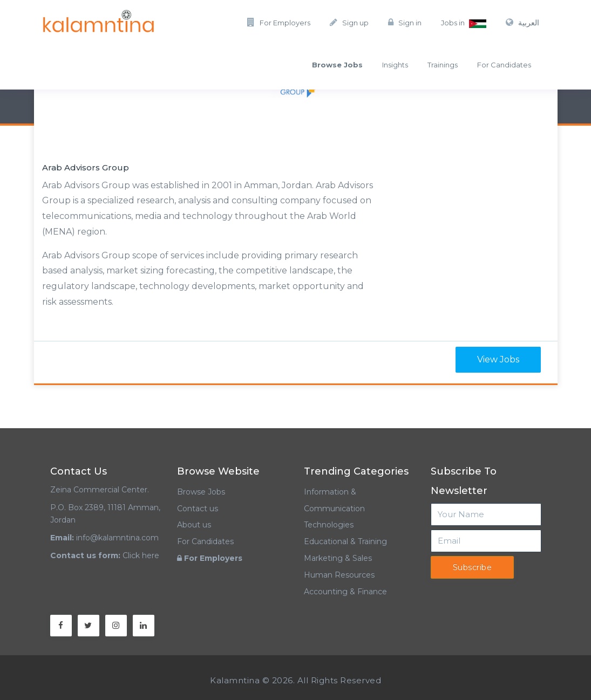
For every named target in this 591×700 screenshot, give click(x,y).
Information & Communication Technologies (334, 509)
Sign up (349, 22)
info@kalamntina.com (117, 538)
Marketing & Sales (338, 558)
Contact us (198, 509)
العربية (522, 23)
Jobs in (464, 23)
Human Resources (339, 575)
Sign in (405, 22)
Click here (141, 555)
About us (194, 525)
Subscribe (473, 567)
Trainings (443, 65)
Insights (395, 65)
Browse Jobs (201, 492)
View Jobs (498, 359)
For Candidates (504, 65)
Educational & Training (345, 541)
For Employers (279, 22)
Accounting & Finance (345, 592)
